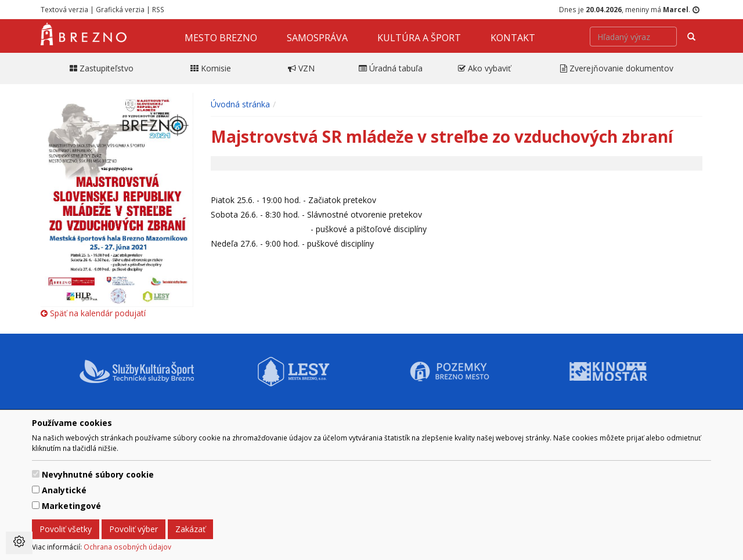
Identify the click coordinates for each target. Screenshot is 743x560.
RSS (158, 9)
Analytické (64, 490)
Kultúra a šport (419, 38)
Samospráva (317, 38)
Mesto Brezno (221, 38)
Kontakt (513, 38)
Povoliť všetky (66, 529)
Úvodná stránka (240, 104)
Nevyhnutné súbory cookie (98, 474)
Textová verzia (64, 9)
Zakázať (190, 529)
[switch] (36, 474)
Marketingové (71, 506)
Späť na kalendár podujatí (93, 313)
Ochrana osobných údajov (127, 547)
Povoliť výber (134, 529)
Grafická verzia (120, 9)
